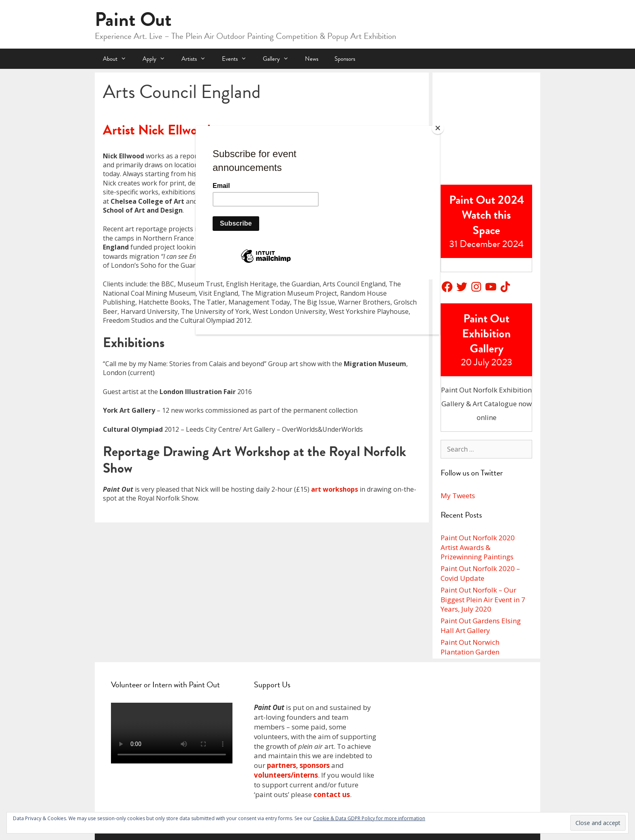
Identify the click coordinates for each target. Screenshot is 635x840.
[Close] (438, 128)
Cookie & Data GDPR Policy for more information (369, 818)
